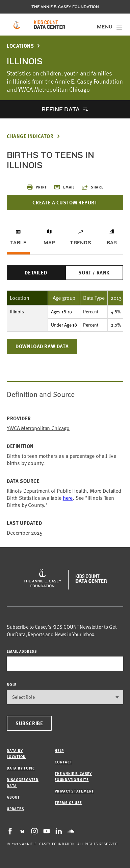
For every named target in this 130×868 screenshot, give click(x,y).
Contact (63, 762)
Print (37, 187)
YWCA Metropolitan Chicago (38, 428)
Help (59, 750)
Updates (15, 809)
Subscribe (29, 723)
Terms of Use (68, 803)
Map (49, 243)
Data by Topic (21, 768)
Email (64, 187)
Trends (80, 243)
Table (18, 243)
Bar (112, 243)
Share (93, 187)
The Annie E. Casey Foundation (65, 7)
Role (12, 684)
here (68, 498)
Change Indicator (30, 136)
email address (22, 651)
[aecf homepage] (17, 25)
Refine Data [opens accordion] (60, 109)
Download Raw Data (42, 346)
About (13, 797)
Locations (20, 46)
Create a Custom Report (65, 202)
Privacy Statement (74, 791)
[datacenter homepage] (50, 25)
